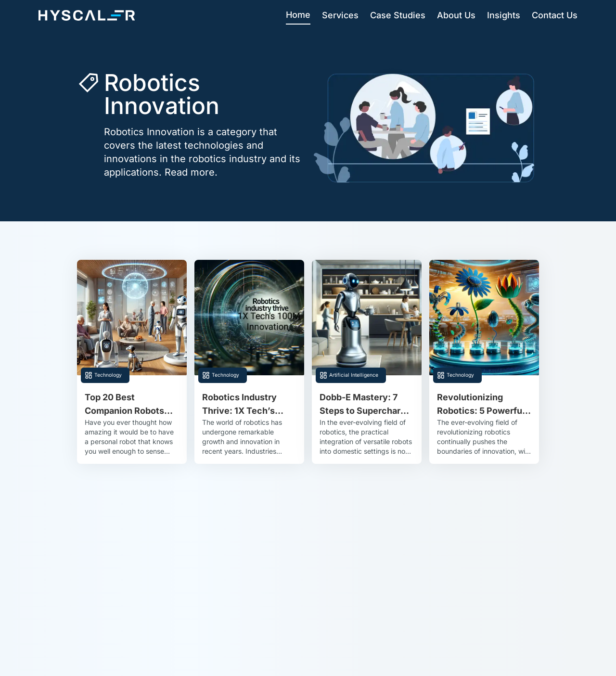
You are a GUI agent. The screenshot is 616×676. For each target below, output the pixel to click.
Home (298, 15)
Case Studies (398, 15)
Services (340, 15)
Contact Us (555, 15)
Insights (504, 15)
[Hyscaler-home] (87, 15)
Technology (108, 375)
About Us (456, 15)
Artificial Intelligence (354, 375)
